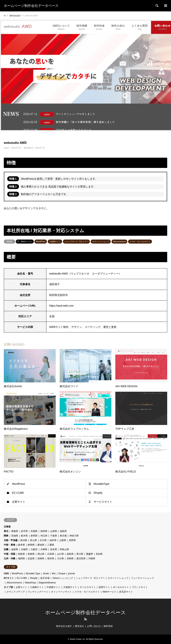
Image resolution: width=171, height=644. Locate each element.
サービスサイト (103, 502)
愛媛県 (89, 554)
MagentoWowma (47, 583)
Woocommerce (119, 242)
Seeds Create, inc (78, 639)
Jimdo (46, 574)
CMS (6, 574)
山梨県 (63, 540)
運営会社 (79, 626)
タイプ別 (8, 587)
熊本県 (51, 559)
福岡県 (21, 559)
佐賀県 (31, 559)
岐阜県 (21, 545)
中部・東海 (9, 545)
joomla (71, 574)
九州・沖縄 (9, 559)
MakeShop (30, 583)
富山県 (33, 540)
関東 (6, 536)
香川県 (80, 554)
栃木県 (24, 536)
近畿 (6, 549)
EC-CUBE (18, 493)
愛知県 (41, 545)
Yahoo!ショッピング (63, 578)
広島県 (51, 554)
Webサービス (109, 592)
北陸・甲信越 (11, 540)
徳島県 (70, 554)
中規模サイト (53, 587)
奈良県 (54, 549)
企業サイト (19, 502)
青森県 (15, 531)
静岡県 (31, 545)
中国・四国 (9, 554)
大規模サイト (70, 587)
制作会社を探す (64, 626)
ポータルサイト (121, 587)
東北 (6, 531)
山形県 (54, 531)
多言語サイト (126, 592)
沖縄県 (92, 559)
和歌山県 (64, 549)
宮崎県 (70, 559)
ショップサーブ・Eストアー (76, 242)
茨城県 (15, 536)
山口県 (60, 554)
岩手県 (24, 531)
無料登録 (108, 626)
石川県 (43, 540)
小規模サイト (55, 242)
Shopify (98, 493)
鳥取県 (21, 554)
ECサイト (9, 578)
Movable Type (33, 574)
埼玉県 (44, 536)
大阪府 (34, 549)
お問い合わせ (94, 626)
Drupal (62, 574)
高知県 (99, 554)
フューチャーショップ (142, 578)
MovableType (102, 484)
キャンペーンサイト (61, 592)
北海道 (7, 527)
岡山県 (41, 554)
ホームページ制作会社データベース (85, 612)
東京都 (63, 536)
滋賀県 (15, 549)
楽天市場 (45, 578)
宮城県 (34, 531)
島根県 (31, 554)
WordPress (41, 242)
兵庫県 (44, 549)
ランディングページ (38, 592)
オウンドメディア (16, 592)
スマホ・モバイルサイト (140, 242)
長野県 (72, 540)
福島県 (63, 531)
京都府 (24, 549)
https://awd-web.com (61, 306)
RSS (85, 619)
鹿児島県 (81, 559)
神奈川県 (74, 536)
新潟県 (24, 540)
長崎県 (41, 559)
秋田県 (9, 242)
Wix (54, 574)
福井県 (53, 540)
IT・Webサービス (25, 242)
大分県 (60, 559)
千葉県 (54, 536)
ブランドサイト (140, 587)
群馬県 (34, 536)
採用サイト (104, 587)
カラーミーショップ (101, 242)
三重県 (51, 545)
